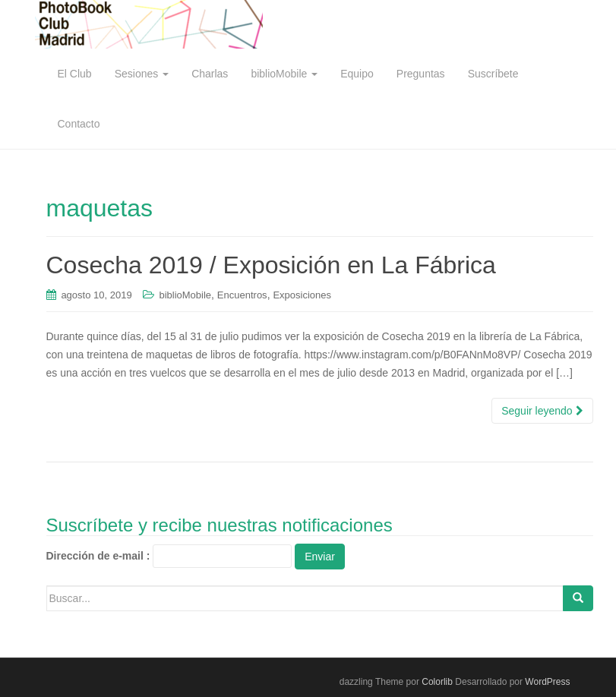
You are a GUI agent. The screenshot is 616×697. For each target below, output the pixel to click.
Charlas (210, 74)
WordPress (547, 682)
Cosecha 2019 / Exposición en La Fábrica (271, 265)
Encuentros (242, 295)
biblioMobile (284, 74)
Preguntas (421, 74)
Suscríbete (493, 74)
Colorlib (437, 682)
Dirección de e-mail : (98, 556)
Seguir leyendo (542, 411)
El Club (75, 74)
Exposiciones (302, 295)
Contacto (79, 124)
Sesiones (142, 74)
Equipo (357, 74)
